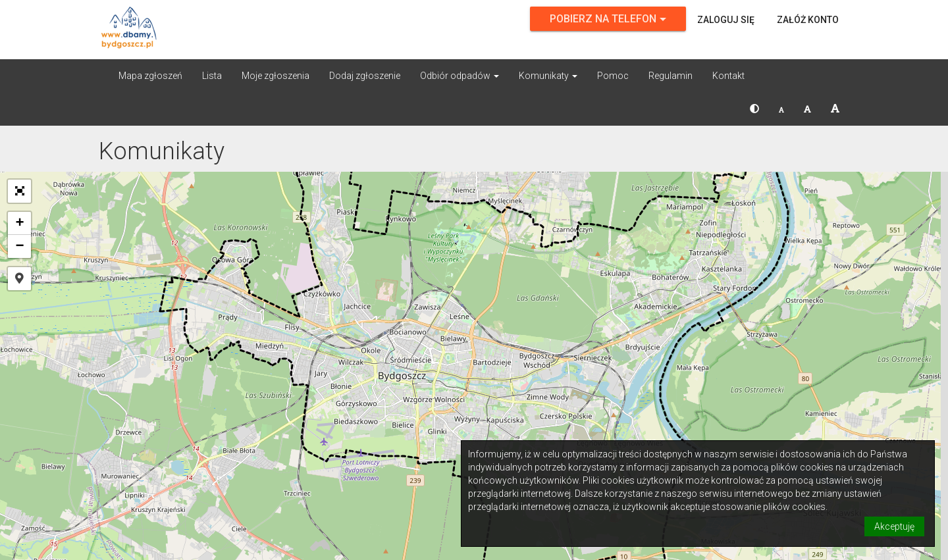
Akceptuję (894, 526)
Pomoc (613, 76)
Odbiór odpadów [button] (460, 76)
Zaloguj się (726, 20)
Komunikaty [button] (548, 76)
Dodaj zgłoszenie (365, 76)
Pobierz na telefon (608, 19)
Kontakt (728, 76)
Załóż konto (808, 20)
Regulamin (671, 76)
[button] (754, 109)
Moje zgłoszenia (276, 76)
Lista (212, 76)
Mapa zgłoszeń (150, 76)
